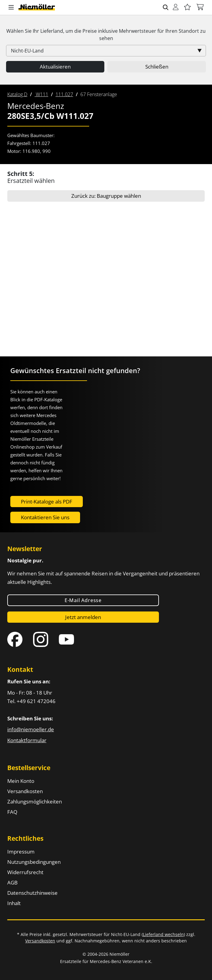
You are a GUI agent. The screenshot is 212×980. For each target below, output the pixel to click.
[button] (11, 8)
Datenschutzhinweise (32, 893)
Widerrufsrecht (25, 872)
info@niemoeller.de (31, 729)
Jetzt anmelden (83, 617)
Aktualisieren (55, 67)
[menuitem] (17, 94)
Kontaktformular (27, 740)
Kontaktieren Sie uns (45, 517)
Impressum (21, 852)
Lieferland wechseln (163, 934)
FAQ (12, 812)
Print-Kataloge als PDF (47, 502)
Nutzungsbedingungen (34, 862)
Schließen (157, 67)
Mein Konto (21, 781)
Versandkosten (25, 791)
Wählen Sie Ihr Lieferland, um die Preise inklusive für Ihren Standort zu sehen (106, 35)
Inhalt (14, 903)
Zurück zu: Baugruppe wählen (106, 196)
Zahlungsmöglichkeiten (35, 802)
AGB (12, 882)
